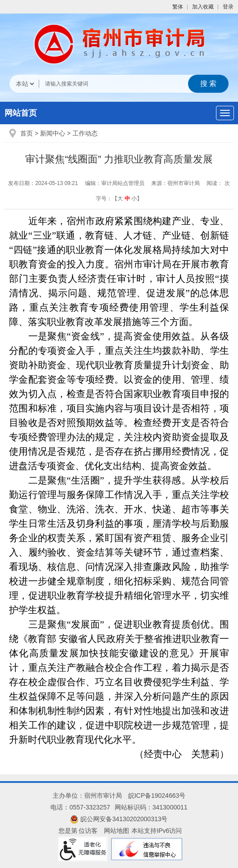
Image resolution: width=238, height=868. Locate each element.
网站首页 (21, 113)
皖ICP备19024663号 (157, 796)
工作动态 (85, 133)
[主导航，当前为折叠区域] (225, 113)
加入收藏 (203, 7)
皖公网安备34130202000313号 (119, 819)
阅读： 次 (218, 183)
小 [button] (134, 199)
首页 (27, 133)
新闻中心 (53, 133)
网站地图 (117, 831)
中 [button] (127, 199)
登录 (228, 7)
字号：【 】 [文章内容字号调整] (119, 199)
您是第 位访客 (78, 831)
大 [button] (120, 199)
